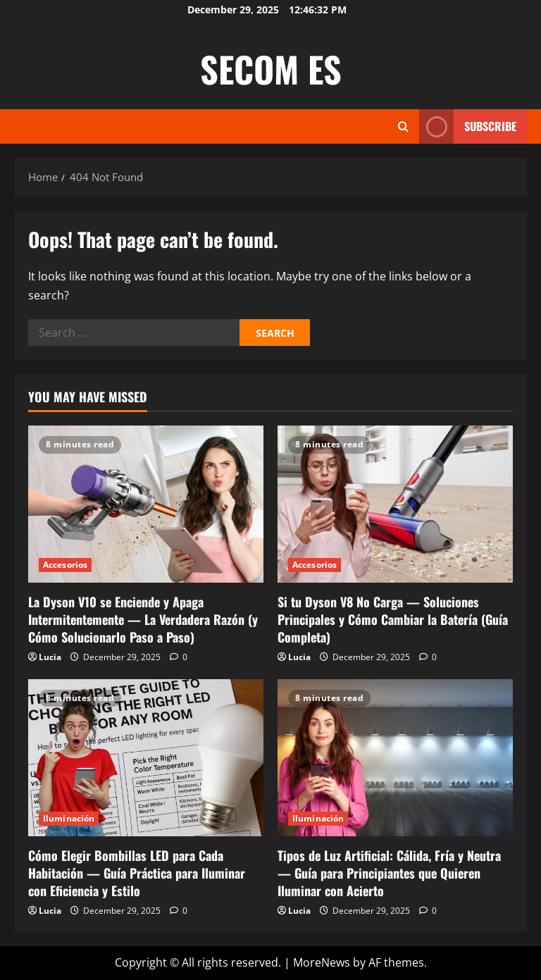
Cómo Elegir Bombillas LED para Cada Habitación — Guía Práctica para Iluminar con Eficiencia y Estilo (137, 873)
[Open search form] (403, 126)
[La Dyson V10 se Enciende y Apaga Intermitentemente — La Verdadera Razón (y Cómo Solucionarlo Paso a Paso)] (146, 504)
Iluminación (69, 818)
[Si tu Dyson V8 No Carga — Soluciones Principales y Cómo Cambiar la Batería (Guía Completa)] (395, 504)
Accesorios (65, 565)
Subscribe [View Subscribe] (468, 126)
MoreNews (322, 962)
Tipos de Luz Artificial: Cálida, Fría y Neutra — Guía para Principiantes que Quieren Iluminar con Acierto (389, 873)
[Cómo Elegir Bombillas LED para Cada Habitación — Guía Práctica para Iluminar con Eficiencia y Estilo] (146, 758)
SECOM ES (271, 68)
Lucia (50, 657)
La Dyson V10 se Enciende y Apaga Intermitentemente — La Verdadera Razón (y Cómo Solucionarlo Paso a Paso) (143, 619)
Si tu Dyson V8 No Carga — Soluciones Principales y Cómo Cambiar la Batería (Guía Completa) (393, 619)
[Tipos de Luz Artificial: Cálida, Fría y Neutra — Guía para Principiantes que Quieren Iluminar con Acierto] (395, 758)
